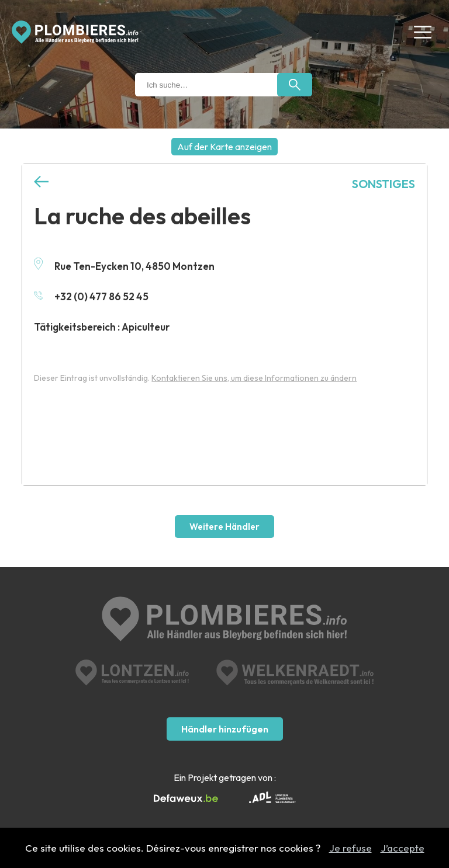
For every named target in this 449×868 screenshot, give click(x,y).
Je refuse (350, 848)
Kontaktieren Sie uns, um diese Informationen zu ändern (254, 378)
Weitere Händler (224, 527)
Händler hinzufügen (225, 729)
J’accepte (403, 848)
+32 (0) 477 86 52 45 (91, 296)
